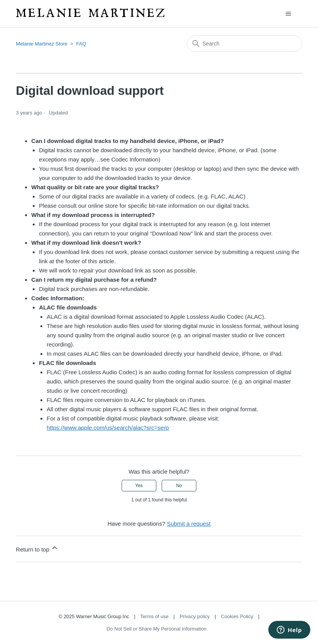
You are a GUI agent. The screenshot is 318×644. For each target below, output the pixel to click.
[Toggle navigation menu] (289, 14)
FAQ (81, 44)
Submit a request (188, 524)
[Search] (244, 44)
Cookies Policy (237, 616)
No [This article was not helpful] (179, 486)
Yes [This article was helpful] (139, 486)
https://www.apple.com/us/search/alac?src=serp (108, 428)
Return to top (37, 548)
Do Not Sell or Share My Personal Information (157, 629)
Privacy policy (195, 616)
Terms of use (154, 616)
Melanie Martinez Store (42, 44)
